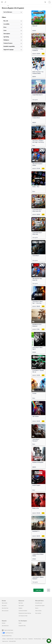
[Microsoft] (26, 1)
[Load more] (38, 590)
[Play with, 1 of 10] (13, 21)
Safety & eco (45, 639)
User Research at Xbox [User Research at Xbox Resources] (23, 616)
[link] (38, 21)
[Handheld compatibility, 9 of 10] (13, 46)
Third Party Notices (37, 639)
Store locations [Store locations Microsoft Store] (38, 613)
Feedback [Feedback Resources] (20, 608)
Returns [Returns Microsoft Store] (37, 608)
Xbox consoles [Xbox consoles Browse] (5, 603)
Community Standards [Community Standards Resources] (23, 611)
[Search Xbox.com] (6, 2)
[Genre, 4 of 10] (13, 30)
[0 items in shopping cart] (46, 2)
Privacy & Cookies (18, 639)
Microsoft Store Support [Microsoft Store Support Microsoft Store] (40, 606)
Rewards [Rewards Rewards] (4, 623)
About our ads (5, 641)
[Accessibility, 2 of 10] (13, 24)
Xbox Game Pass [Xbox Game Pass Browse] (5, 608)
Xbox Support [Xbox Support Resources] (21, 606)
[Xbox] (4, 6)
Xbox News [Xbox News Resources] (21, 603)
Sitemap (4, 639)
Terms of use (25, 639)
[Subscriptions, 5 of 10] (13, 34)
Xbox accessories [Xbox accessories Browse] (5, 611)
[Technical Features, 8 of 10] (13, 43)
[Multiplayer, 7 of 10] (13, 40)
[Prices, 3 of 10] (13, 27)
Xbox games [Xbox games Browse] (4, 606)
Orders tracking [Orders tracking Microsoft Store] (38, 611)
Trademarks (30, 639)
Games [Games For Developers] (20, 623)
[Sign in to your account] (49, 2)
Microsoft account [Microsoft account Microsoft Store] (39, 603)
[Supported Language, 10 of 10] (13, 50)
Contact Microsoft (10, 639)
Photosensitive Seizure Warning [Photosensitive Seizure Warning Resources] (25, 613)
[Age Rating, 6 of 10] (13, 37)
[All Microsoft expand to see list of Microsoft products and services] (2, 2)
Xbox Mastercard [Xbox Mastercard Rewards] (5, 626)
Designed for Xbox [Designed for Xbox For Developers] (22, 626)
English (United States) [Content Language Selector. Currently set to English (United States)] (9, 630)
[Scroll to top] (49, 590)
